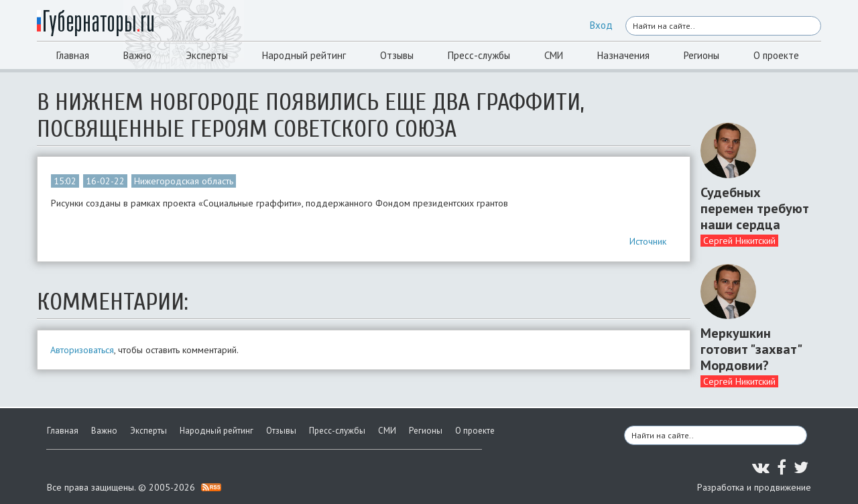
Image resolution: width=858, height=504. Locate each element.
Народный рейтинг (304, 55)
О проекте (776, 55)
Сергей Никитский (739, 241)
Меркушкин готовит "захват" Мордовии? (751, 349)
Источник (648, 241)
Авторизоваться (82, 350)
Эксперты (207, 55)
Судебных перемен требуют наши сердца (755, 208)
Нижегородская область (184, 181)
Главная (73, 55)
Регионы (701, 55)
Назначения (623, 55)
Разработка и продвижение (754, 487)
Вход (601, 25)
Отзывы (397, 55)
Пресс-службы (479, 55)
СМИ (554, 55)
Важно (137, 55)
